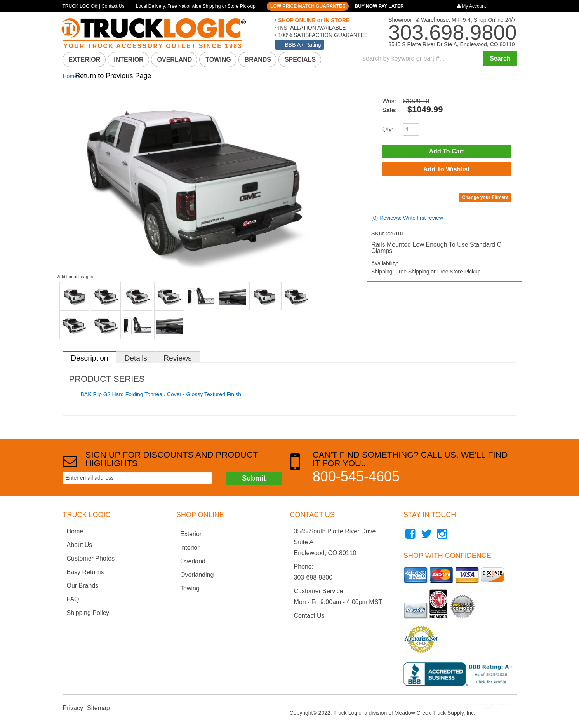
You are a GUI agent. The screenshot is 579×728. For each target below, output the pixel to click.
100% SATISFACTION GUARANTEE (322, 35)
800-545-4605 (356, 476)
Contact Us (309, 616)
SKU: (379, 233)
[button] (437, 58)
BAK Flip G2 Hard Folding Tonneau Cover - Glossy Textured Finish (161, 394)
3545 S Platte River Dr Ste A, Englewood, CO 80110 (451, 44)
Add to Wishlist (447, 169)
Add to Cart (447, 151)
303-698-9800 (313, 577)
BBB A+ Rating (303, 45)
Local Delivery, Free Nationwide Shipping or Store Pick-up (196, 6)
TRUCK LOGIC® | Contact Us (94, 6)
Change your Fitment (485, 197)
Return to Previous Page (113, 76)
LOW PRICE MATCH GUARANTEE (308, 6)
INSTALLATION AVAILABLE (311, 28)
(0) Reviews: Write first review (407, 218)
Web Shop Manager (505, 708)
